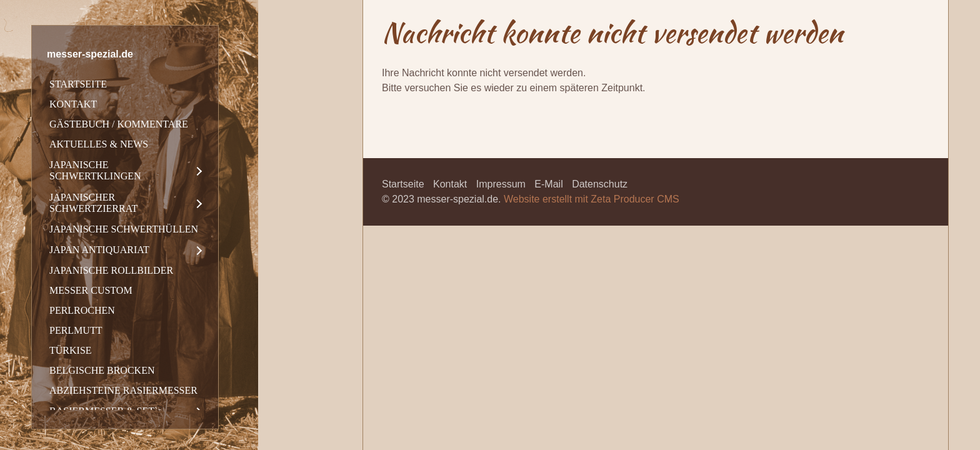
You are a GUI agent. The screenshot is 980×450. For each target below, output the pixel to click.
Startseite (403, 184)
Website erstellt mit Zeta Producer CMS (592, 199)
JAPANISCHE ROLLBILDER (111, 270)
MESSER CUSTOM (91, 290)
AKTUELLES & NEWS (99, 144)
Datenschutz (600, 184)
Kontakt (450, 184)
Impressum (501, 184)
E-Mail (548, 184)
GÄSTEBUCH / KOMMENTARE (119, 124)
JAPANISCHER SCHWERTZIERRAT (93, 203)
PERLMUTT (76, 330)
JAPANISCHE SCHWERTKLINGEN (95, 170)
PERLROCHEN (82, 310)
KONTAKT (73, 104)
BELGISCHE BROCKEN (102, 370)
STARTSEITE (78, 84)
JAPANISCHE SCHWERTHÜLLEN (124, 229)
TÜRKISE (71, 350)
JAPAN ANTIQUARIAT (99, 250)
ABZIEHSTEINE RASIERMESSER (123, 390)
